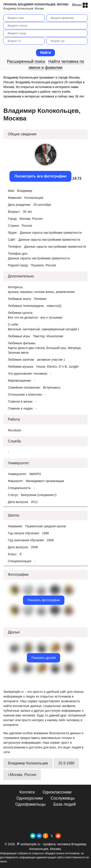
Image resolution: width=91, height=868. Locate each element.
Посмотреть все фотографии (40, 176)
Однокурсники (30, 798)
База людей (65, 804)
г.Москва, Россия (22, 775)
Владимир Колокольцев (28, 763)
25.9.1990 (66, 763)
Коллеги (27, 792)
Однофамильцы (30, 804)
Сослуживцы (63, 798)
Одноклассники (57, 792)
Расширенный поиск (26, 61)
